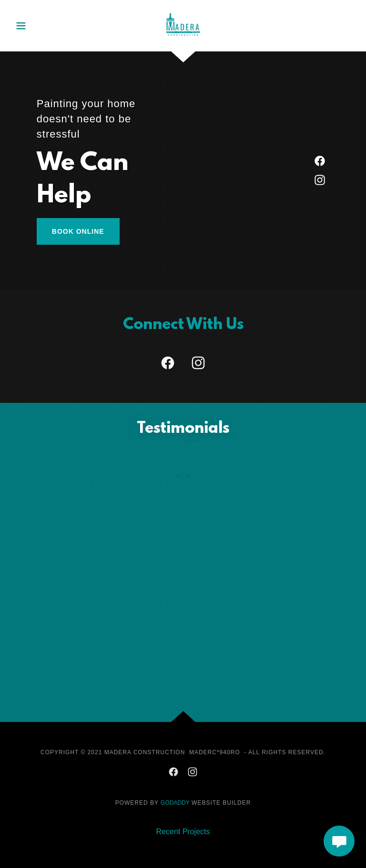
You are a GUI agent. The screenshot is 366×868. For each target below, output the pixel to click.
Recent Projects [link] (183, 832)
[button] (30, 26)
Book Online (78, 231)
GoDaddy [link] (175, 803)
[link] (183, 10)
